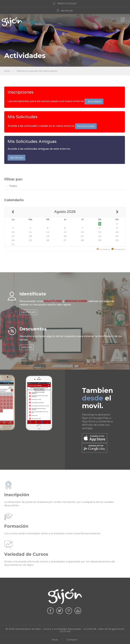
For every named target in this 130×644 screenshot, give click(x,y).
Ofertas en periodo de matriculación (37, 71)
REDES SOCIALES (67, 4)
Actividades (94, 102)
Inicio (7, 71)
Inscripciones (21, 92)
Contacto (72, 640)
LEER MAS (26, 347)
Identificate (67, 11)
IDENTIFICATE (28, 312)
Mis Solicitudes (23, 117)
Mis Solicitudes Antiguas (32, 141)
